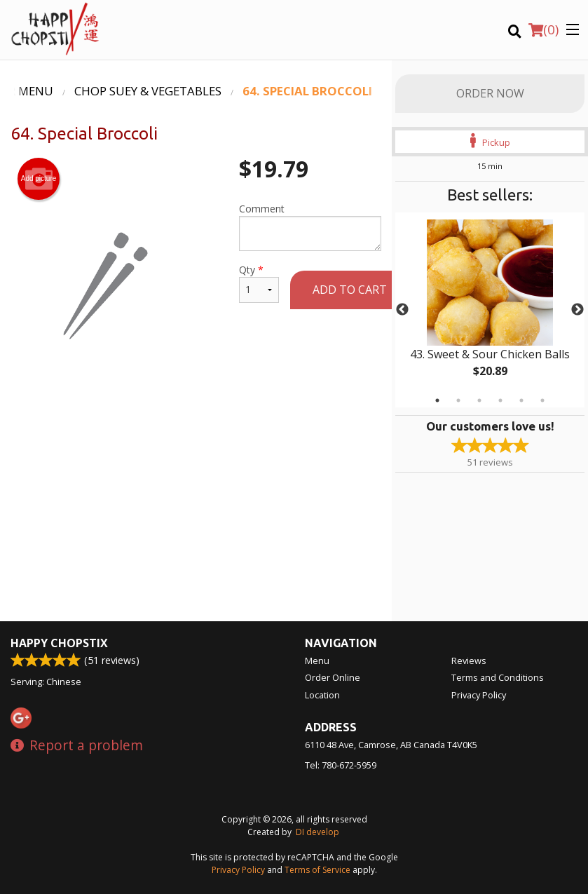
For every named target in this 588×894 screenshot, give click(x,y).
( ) (543, 29)
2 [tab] (458, 400)
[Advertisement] (196, 428)
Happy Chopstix (59, 643)
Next (577, 310)
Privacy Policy (479, 695)
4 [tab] (500, 400)
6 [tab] (542, 400)
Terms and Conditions (498, 677)
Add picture (39, 179)
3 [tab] (479, 400)
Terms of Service (317, 870)
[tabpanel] (490, 310)
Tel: (341, 765)
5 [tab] (521, 400)
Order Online (333, 677)
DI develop (317, 832)
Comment (310, 226)
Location (322, 695)
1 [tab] (437, 400)
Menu (317, 661)
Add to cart (350, 290)
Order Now (490, 93)
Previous (402, 310)
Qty (259, 283)
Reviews (469, 661)
